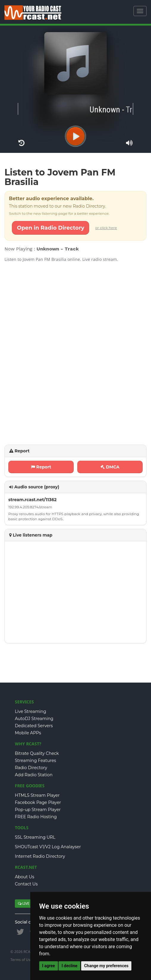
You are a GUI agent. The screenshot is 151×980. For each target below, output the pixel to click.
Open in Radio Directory (51, 228)
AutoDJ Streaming (34, 719)
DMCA (110, 467)
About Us (25, 877)
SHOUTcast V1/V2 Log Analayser (48, 847)
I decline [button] (69, 966)
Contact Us (26, 884)
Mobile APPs (28, 733)
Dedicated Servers (34, 726)
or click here (106, 228)
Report (41, 467)
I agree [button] (49, 966)
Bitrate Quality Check (37, 753)
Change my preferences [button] (106, 966)
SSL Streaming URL (35, 837)
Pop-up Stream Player (38, 810)
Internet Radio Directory (40, 856)
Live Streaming (30, 711)
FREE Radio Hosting (36, 817)
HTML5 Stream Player (37, 795)
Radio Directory (31, 768)
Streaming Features (36, 761)
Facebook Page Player (38, 802)
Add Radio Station (34, 775)
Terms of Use (21, 960)
